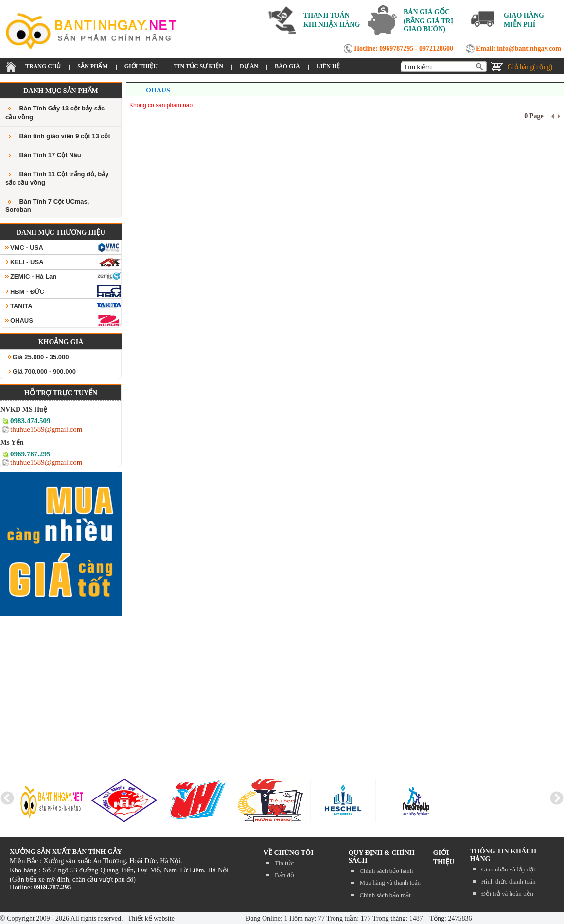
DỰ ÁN (249, 66)
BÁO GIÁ (287, 66)
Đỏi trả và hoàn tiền (507, 894)
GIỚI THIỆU (141, 66)
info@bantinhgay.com (529, 48)
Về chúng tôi (289, 853)
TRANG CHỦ (43, 66)
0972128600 (436, 48)
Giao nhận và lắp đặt (508, 869)
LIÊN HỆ (328, 66)
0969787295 (396, 48)
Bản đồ (284, 875)
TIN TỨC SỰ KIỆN (199, 66)
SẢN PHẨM (92, 66)
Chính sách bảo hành (386, 871)
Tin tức (284, 863)
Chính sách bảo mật (385, 895)
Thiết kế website (150, 918)
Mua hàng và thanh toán (390, 882)
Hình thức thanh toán (508, 881)
